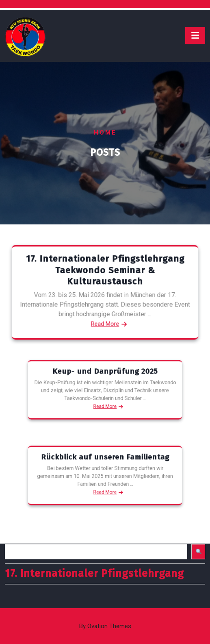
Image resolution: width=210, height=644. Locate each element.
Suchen (16, 521)
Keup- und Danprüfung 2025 (105, 376)
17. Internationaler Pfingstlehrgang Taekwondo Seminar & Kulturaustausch (105, 271)
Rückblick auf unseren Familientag (105, 462)
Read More (105, 322)
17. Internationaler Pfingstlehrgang (94, 559)
